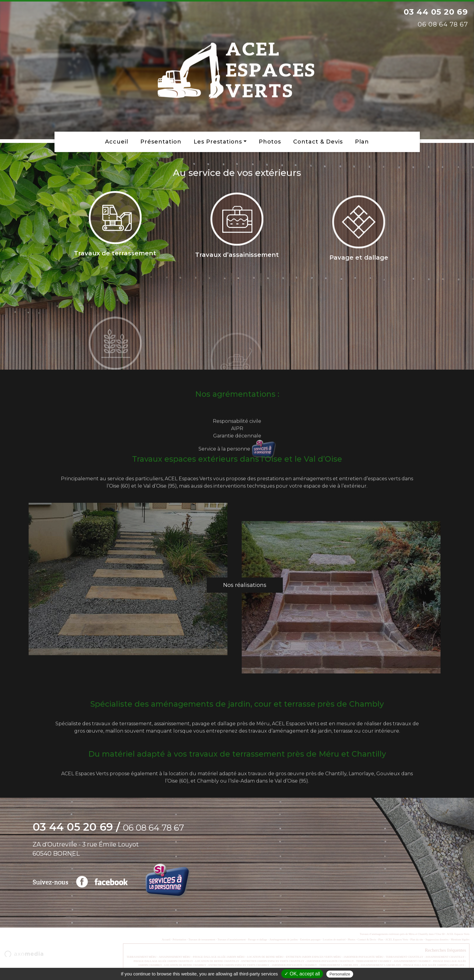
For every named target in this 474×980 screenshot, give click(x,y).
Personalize (340, 974)
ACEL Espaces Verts (397, 939)
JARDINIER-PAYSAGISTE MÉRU (364, 957)
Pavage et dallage (258, 939)
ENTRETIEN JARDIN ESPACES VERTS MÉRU (314, 957)
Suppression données (437, 939)
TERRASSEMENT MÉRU (142, 957)
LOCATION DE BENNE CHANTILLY (217, 961)
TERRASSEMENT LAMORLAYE (339, 965)
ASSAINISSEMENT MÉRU (175, 957)
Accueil (117, 142)
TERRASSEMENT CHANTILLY (404, 957)
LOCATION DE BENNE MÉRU (265, 957)
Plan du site (417, 939)
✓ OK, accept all (302, 974)
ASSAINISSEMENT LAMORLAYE (381, 965)
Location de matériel (334, 939)
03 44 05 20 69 (436, 12)
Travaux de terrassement (202, 939)
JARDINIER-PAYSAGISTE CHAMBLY (294, 965)
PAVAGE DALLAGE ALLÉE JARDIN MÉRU (219, 957)
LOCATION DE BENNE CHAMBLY (185, 965)
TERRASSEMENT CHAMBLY (374, 961)
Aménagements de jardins (284, 939)
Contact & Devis (318, 142)
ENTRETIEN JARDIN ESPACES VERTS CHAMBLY (239, 965)
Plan (362, 142)
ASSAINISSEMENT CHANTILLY (445, 957)
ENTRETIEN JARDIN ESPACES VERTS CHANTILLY (273, 961)
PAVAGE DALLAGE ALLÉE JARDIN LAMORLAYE (434, 965)
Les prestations (218, 142)
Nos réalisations (245, 585)
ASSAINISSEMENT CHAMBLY (412, 961)
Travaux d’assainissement (232, 939)
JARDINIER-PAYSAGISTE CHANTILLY (330, 961)
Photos (270, 142)
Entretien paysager (310, 939)
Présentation (161, 142)
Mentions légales (460, 939)
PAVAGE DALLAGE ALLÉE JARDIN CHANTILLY (163, 961)
